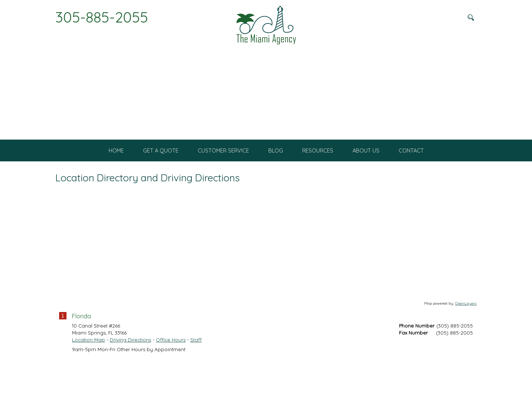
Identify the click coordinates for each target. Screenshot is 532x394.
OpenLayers (466, 334)
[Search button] (471, 17)
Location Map (88, 370)
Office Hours (171, 370)
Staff (196, 370)
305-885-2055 (102, 17)
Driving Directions (130, 370)
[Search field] (427, 17)
